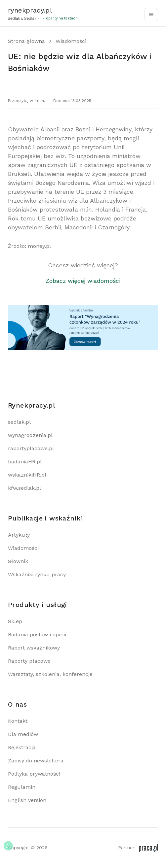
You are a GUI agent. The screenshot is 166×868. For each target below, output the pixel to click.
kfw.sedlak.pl (24, 488)
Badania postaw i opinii (37, 634)
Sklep (15, 621)
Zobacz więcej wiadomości (83, 281)
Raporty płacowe (29, 661)
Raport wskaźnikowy (34, 648)
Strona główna (26, 41)
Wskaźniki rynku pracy (37, 574)
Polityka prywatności (34, 774)
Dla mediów (23, 734)
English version (27, 800)
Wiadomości (71, 41)
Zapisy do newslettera (36, 761)
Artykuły (19, 535)
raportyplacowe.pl (31, 448)
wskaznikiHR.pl (27, 475)
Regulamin (22, 787)
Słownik (18, 561)
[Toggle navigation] (151, 15)
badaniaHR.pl (25, 462)
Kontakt (18, 721)
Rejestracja (22, 747)
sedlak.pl (19, 422)
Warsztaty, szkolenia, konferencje (50, 674)
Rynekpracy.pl (32, 405)
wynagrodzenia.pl (30, 435)
